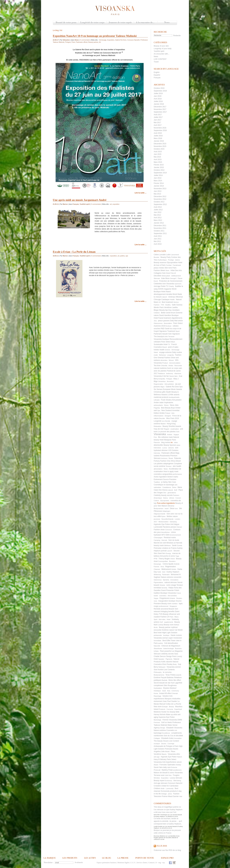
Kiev (170, 775)
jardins (161, 643)
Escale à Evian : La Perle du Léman (74, 252)
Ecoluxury (169, 781)
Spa (159, 410)
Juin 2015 (158, 154)
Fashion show (159, 530)
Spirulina (166, 580)
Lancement (175, 255)
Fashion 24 (165, 617)
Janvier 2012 (159, 223)
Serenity (164, 588)
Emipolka (162, 379)
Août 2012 (158, 207)
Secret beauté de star (162, 683)
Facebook (170, 863)
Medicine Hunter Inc (162, 712)
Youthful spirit (159, 51)
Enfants (172, 598)
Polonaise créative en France (165, 548)
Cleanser (157, 569)
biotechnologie (169, 648)
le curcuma (167, 672)
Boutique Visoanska (168, 593)
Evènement (158, 479)
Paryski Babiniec (167, 678)
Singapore (173, 606)
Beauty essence (160, 263)
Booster (157, 257)
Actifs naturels (167, 662)
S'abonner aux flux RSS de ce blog (167, 850)
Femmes (157, 722)
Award (156, 765)
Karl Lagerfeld (177, 683)
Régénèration (171, 567)
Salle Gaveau (177, 305)
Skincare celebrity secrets (164, 654)
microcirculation (175, 363)
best (164, 572)
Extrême (157, 678)
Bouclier (162, 418)
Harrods (164, 540)
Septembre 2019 (160, 91)
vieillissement (176, 276)
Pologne (169, 379)
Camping (157, 540)
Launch (170, 551)
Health (172, 300)
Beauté (171, 609)
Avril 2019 (158, 99)
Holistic (170, 435)
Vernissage (175, 350)
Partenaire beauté (161, 334)
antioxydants (158, 405)
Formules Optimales (167, 765)
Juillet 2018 (158, 101)
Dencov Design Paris (168, 656)
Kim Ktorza (163, 490)
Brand (165, 347)
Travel (156, 62)
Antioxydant (166, 276)
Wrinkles (157, 778)
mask (164, 691)
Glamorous (158, 580)
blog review (166, 442)
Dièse (172, 508)
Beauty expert (159, 781)
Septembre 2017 (160, 112)
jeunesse (157, 519)
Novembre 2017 (160, 109)
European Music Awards (172, 389)
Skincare (157, 278)
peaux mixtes (159, 268)
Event (156, 281)
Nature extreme (167, 577)
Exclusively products (169, 791)
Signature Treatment (167, 331)
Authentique (162, 260)
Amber (171, 366)
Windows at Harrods (174, 543)
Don (165, 493)
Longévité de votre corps (92, 23)
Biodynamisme (159, 675)
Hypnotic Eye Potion (169, 757)
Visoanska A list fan (161, 376)
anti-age (157, 757)
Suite (159, 572)
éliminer (165, 450)
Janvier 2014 (159, 186)
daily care (167, 767)
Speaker (161, 659)
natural (170, 490)
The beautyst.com (161, 336)
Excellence (166, 733)
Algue (162, 387)
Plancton (157, 442)
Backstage (157, 720)
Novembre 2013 (160, 189)
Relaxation (158, 426)
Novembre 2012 (160, 199)
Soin (178, 432)
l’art (176, 630)
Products (162, 709)
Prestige (171, 260)
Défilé (180, 720)
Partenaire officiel (168, 453)
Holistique (157, 691)
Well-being (177, 781)
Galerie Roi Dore (172, 387)
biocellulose (165, 532)
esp (164, 863)
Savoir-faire (174, 376)
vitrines (172, 498)
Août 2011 (158, 236)
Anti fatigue (175, 524)
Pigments (169, 659)
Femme (156, 567)
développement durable (163, 294)
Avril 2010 (158, 244)
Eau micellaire (174, 310)
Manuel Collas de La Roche (170, 704)
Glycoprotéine (172, 263)
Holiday (178, 765)
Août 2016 (158, 133)
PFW (155, 559)
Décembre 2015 (160, 144)
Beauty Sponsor (170, 445)
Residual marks (170, 538)
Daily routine (177, 352)
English (157, 72)
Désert (178, 461)
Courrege (171, 744)
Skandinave (158, 648)
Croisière (157, 786)
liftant (173, 342)
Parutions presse (169, 527)
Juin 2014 (158, 178)
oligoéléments (177, 318)
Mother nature (172, 516)
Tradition (157, 482)
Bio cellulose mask (165, 437)
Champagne (158, 538)
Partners (176, 495)
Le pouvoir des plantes (167, 432)
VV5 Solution (173, 450)
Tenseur (169, 466)
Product (165, 363)
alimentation (158, 469)
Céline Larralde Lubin (162, 255)
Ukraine (162, 585)
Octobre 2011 (159, 231)
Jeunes (164, 744)
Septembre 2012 (160, 204)
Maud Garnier (173, 796)
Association (168, 323)
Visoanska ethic (174, 754)
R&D (163, 329)
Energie (165, 707)
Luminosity (170, 788)
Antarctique (158, 498)
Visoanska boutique (161, 339)
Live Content (174, 741)
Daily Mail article (176, 321)
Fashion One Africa (168, 461)
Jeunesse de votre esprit (120, 23)
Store (167, 270)
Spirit (156, 619)
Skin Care (172, 482)
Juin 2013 (158, 191)
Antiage (164, 794)
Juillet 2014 (158, 175)
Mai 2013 (157, 194)
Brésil (175, 294)
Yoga (177, 556)
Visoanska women (174, 667)
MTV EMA (165, 535)
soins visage (171, 585)
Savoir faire (158, 767)
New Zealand (167, 410)
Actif (176, 490)
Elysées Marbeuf (170, 688)
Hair (181, 796)
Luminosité (158, 527)
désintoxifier (158, 445)
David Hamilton (165, 315)
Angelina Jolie (159, 751)
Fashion (157, 305)
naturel (165, 297)
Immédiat (176, 410)
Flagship (157, 408)
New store (158, 707)
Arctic (156, 627)
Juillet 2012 (158, 210)
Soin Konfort (159, 670)
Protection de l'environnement (171, 281)
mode (156, 355)
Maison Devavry (168, 506)
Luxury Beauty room (166, 625)
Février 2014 (159, 183)
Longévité (158, 421)
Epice (164, 516)
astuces (171, 448)
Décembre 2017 (160, 107)
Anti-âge (157, 286)
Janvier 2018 (159, 104)
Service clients (142, 863)
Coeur (179, 593)
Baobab (165, 680)
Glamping (173, 522)
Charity (171, 286)
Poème (165, 796)
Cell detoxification (171, 643)
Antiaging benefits (167, 611)
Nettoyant (162, 667)
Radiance (161, 373)
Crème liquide (168, 564)
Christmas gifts (160, 392)
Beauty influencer (170, 614)
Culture (156, 501)
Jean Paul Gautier (170, 701)
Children (157, 313)
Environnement (175, 535)
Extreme (174, 767)
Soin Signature (174, 334)
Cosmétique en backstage (164, 485)
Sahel (156, 352)
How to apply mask (171, 471)
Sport (178, 331)
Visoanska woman (161, 638)
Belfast (177, 625)
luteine (177, 260)
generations (172, 493)
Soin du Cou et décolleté (173, 736)
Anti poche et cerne (167, 556)
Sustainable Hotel (161, 344)
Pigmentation (158, 582)
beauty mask (159, 545)
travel (167, 508)
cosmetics (163, 596)
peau (178, 445)
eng (160, 863)
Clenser (179, 527)
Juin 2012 (158, 212)
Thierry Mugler (164, 559)
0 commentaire (85, 40)
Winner (171, 360)
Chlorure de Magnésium (171, 646)
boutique (166, 635)
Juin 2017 (158, 120)
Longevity (170, 355)
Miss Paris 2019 (172, 418)
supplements (169, 622)
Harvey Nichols (160, 715)
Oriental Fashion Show (166, 358)
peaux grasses (164, 321)
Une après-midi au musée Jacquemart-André (80, 200)
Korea (156, 693)
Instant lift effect (165, 693)
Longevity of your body (163, 49)
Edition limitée (159, 413)
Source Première (170, 479)
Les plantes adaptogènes (164, 464)
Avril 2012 (158, 218)
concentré (177, 577)
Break (171, 458)
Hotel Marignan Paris (168, 440)
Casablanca (167, 487)
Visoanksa (162, 381)
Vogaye (176, 435)
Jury (155, 321)
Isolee (156, 596)
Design (163, 728)
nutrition (175, 604)
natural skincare (171, 582)
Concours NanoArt (175, 783)
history (165, 498)
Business (178, 648)
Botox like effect (175, 680)
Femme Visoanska (170, 720)
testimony (170, 373)
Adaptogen (166, 511)
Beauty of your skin (161, 46)
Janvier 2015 (159, 167)
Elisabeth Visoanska (174, 728)
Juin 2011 (158, 239)
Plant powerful (165, 651)
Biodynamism (159, 508)
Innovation (178, 738)
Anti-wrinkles (172, 596)
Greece (168, 350)
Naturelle (157, 646)
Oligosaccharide (160, 514)
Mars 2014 (158, 181)
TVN (162, 305)
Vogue (156, 598)
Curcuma (170, 709)
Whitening (157, 575)
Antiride (177, 564)
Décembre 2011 (160, 226)
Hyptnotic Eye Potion (162, 524)
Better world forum (168, 313)
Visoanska (160, 434)
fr (156, 863)
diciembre (164, 360)
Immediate (157, 641)
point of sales (173, 347)
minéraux (172, 297)
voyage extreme (165, 352)
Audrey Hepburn (173, 572)
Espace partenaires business (106, 863)
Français (157, 78)
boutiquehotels (174, 397)
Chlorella (164, 366)
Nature (180, 757)
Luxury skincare (176, 778)
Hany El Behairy (160, 759)
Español (157, 75)
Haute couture (176, 635)
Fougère (176, 775)
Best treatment (168, 302)
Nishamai (162, 355)
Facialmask (177, 265)
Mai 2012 (157, 215)
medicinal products (161, 397)
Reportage (157, 696)
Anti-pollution (169, 384)
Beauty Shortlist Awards (172, 426)
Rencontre (178, 366)
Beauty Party (166, 257)
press (170, 794)
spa (127, 256)
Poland (168, 413)
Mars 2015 (158, 162)
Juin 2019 (158, 96)
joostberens (177, 770)
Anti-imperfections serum (172, 762)
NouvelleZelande (167, 519)
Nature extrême (160, 730)
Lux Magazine (177, 651)
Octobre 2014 (159, 170)
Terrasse (171, 336)
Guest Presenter (167, 590)
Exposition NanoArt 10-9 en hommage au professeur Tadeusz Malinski (95, 36)
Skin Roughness (170, 685)
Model (167, 751)
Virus (162, 567)
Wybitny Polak (167, 770)
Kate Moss (165, 278)
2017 (155, 522)
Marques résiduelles (173, 699)
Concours (168, 530)
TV (169, 344)
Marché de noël (160, 543)
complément (158, 685)
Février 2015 (159, 165)
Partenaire (166, 575)
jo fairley (165, 482)
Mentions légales (124, 863)
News (167, 23)
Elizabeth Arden (168, 738)
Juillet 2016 (158, 136)
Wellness (167, 545)
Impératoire (169, 403)
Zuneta (180, 545)
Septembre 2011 (160, 233)
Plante (180, 278)
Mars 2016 (158, 138)
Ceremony (175, 691)
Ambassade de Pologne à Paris (166, 746)
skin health (177, 466)
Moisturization (164, 522)
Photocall (157, 770)
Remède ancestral (161, 609)
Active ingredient (160, 477)
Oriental (175, 693)
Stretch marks (173, 477)
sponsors (178, 284)
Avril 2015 (158, 160)
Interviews (157, 448)
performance (177, 474)
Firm (155, 437)
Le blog (56, 30)
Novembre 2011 (160, 228)
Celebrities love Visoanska (164, 284)
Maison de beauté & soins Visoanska (168, 773)
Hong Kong (171, 424)
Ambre (174, 569)
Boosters (172, 561)
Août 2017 (158, 115)
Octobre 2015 (159, 149)
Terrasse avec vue (161, 775)
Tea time (157, 366)
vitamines (178, 373)
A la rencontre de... (146, 23)
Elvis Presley (167, 664)
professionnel (163, 606)
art (111, 204)
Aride (163, 788)
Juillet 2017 (158, 117)
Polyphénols (164, 598)
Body (175, 664)
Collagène (158, 273)
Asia (169, 691)
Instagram (174, 863)
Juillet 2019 (158, 93)
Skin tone (168, 268)
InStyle (156, 651)
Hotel (169, 619)
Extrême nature (168, 630)
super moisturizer (175, 638)
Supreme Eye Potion (167, 717)
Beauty (171, 707)
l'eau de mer (159, 429)
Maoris (164, 754)
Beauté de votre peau (66, 23)
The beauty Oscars (161, 741)
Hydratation (158, 688)
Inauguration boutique (167, 601)
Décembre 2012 (160, 196)
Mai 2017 (157, 123)
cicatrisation (175, 429)
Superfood (178, 709)
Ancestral (170, 381)
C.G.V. (133, 863)
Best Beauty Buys (168, 408)
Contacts (151, 863)
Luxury (165, 448)
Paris (171, 617)
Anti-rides (162, 619)
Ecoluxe (168, 326)
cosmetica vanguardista (163, 474)
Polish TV (165, 286)
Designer (168, 416)
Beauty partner (165, 627)
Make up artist (172, 715)
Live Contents (169, 670)
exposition (116, 204)
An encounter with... (161, 54)
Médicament (166, 569)
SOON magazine (165, 289)
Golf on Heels (167, 722)
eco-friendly (166, 421)
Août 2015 (158, 152)
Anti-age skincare (161, 783)
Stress (166, 405)
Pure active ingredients (166, 503)
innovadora (174, 580)
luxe (176, 508)
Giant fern (162, 553)
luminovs (164, 458)
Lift (160, 302)
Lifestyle (157, 400)
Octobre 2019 (159, 88)
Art (172, 442)
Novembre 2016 (160, 128)
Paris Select (166, 342)
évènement (158, 701)
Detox (174, 487)
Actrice (176, 302)
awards (179, 675)
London (177, 519)
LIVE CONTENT (160, 59)
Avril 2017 (158, 125)
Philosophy (158, 672)
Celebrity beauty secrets (163, 495)
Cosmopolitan (163, 561)
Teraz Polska (171, 675)
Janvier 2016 (159, 141)
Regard (166, 429)
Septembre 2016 (160, 130)
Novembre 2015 (160, 146)
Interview (157, 453)
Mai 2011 (157, 241)
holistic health (159, 350)
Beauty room (166, 604)
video (176, 442)
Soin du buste (174, 540)
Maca (177, 617)
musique (157, 744)
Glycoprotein (165, 501)
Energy (168, 553)
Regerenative (158, 384)
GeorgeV (173, 278)
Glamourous (158, 323)
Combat (169, 265)
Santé (174, 545)
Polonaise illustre (172, 749)
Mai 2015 (157, 157)
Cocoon (178, 498)
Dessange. (158, 564)
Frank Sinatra (166, 400)
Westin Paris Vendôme (163, 307)
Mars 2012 (158, 220)
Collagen (157, 738)
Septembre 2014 (160, 173)
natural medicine (160, 368)
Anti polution (177, 400)
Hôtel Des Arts (176, 270)
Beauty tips (164, 310)
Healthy (168, 305)
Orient (172, 559)
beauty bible (175, 712)
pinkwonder (158, 635)
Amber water (159, 403)
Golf (161, 622)
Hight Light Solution (170, 633)
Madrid (163, 424)
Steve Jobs (174, 405)
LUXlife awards (173, 395)
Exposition (165, 778)
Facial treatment (165, 318)
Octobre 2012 (159, 202)
